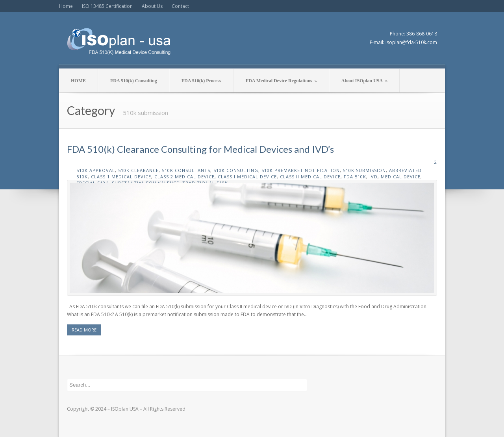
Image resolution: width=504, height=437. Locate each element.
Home (66, 6)
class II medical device (310, 177)
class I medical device (247, 177)
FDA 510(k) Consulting (134, 81)
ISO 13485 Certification (107, 6)
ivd (373, 177)
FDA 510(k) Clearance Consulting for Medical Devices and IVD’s (200, 149)
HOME (78, 81)
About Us (152, 6)
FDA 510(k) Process (201, 81)
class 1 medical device (121, 177)
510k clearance (138, 170)
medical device (401, 177)
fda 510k (355, 177)
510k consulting (236, 170)
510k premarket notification (301, 170)
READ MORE (84, 330)
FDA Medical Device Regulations (281, 81)
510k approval (96, 170)
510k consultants (186, 170)
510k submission (364, 170)
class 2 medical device (184, 177)
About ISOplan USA (364, 81)
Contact (180, 6)
